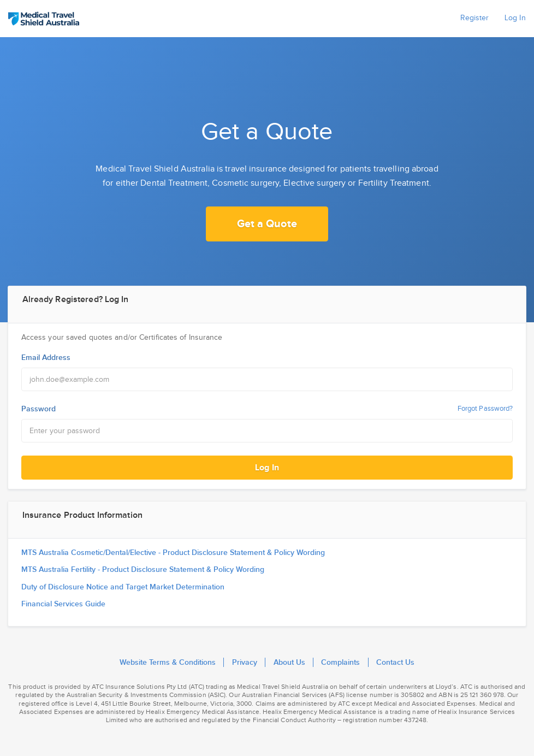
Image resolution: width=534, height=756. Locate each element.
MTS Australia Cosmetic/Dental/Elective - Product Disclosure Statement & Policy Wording (173, 553)
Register (474, 18)
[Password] (267, 431)
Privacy (245, 663)
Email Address (46, 358)
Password (38, 409)
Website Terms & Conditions (168, 663)
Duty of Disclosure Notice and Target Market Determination (123, 587)
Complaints (340, 663)
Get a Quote (267, 224)
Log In (267, 468)
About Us (289, 663)
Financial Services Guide (63, 604)
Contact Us (395, 663)
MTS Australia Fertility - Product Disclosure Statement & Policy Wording (143, 570)
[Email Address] (267, 379)
